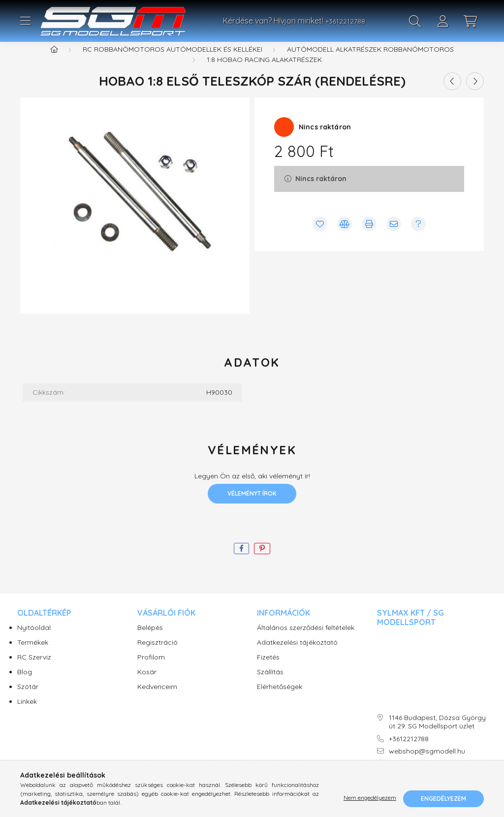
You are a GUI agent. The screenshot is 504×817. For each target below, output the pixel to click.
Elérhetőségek (280, 699)
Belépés (150, 640)
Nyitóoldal (34, 640)
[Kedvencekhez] (320, 236)
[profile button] (442, 21)
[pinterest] (262, 561)
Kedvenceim (157, 699)
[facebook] (241, 561)
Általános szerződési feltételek (306, 640)
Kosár (147, 684)
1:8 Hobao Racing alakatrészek (264, 72)
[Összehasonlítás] (345, 236)
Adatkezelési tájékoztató (297, 655)
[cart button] (470, 21)
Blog (25, 684)
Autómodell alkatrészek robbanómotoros (370, 62)
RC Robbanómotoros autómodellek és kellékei (173, 62)
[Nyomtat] (369, 236)
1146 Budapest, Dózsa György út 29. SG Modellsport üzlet (437, 734)
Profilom (151, 670)
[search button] (415, 21)
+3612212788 (345, 21)
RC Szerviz (34, 670)
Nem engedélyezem (370, 799)
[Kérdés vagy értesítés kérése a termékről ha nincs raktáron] (418, 236)
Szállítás (270, 684)
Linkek (27, 714)
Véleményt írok (252, 506)
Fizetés (268, 670)
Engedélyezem (443, 799)
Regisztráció (157, 655)
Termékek (33, 655)
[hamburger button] (25, 21)
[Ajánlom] (394, 236)
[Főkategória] (54, 62)
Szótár (28, 699)
